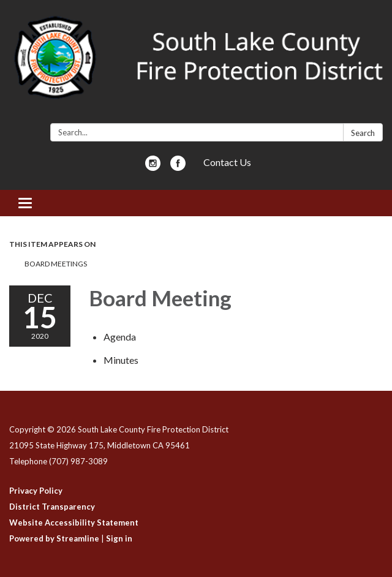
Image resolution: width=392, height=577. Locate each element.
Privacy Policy (36, 491)
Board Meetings (56, 264)
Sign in (119, 538)
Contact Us (227, 162)
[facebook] (178, 167)
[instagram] (153, 167)
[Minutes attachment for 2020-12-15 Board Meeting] (121, 360)
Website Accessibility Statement (74, 522)
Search (363, 133)
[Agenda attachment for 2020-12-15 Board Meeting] (120, 337)
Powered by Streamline (54, 538)
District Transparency (52, 507)
